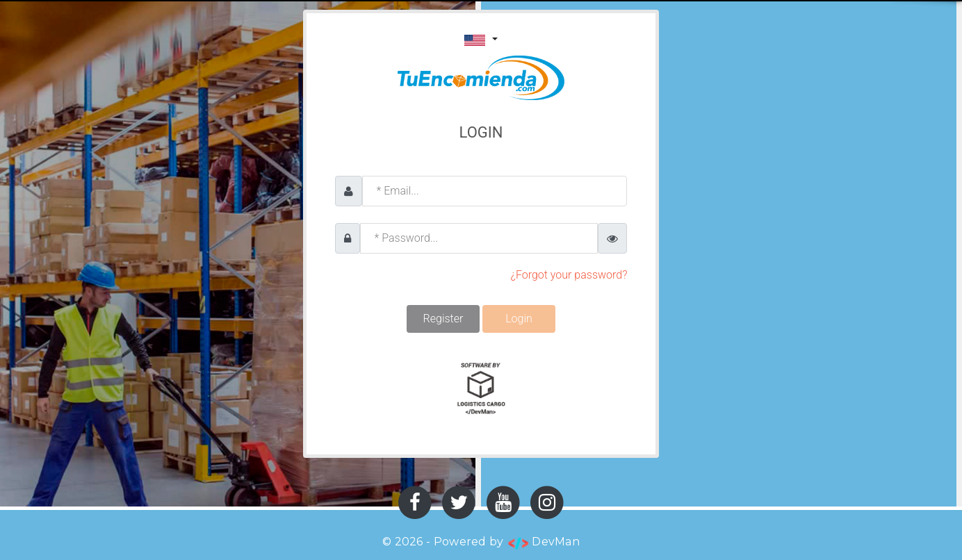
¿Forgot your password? (569, 275)
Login (519, 319)
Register (443, 319)
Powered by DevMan (507, 542)
